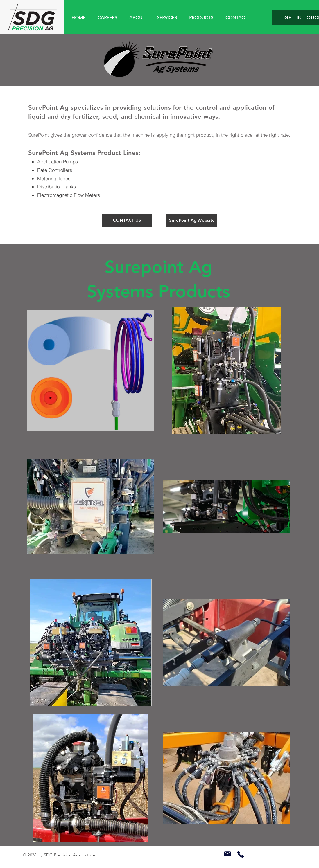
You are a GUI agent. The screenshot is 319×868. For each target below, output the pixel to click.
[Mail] (227, 854)
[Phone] (241, 854)
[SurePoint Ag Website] (192, 220)
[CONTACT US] (127, 220)
